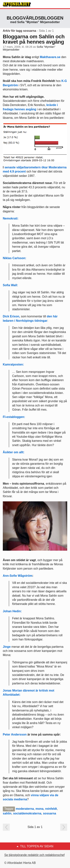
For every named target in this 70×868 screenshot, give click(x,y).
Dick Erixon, (11, 316)
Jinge (7, 647)
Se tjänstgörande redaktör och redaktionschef (34, 855)
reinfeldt (51, 809)
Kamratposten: (13, 364)
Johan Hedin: (12, 611)
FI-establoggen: (14, 417)
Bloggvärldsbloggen (35, 18)
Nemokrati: (11, 218)
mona (39, 809)
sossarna (49, 813)
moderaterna (25, 809)
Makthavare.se (50, 57)
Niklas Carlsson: (14, 258)
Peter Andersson (15, 734)
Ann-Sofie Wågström (18, 576)
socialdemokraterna (27, 813)
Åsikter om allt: (14, 452)
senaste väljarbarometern (23, 167)
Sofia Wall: (10, 285)
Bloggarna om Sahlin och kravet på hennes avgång (34, 39)
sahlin (7, 813)
